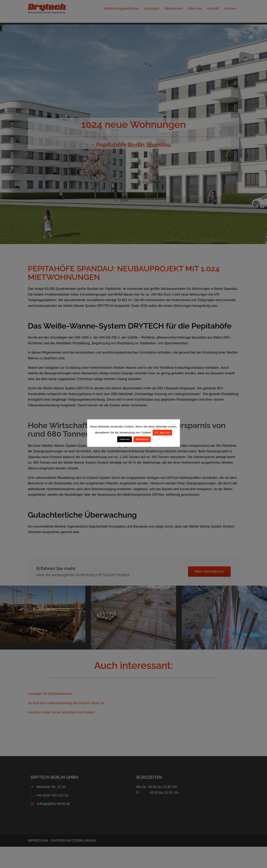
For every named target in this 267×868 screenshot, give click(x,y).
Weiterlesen (142, 439)
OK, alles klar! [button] (162, 433)
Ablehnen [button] (125, 439)
